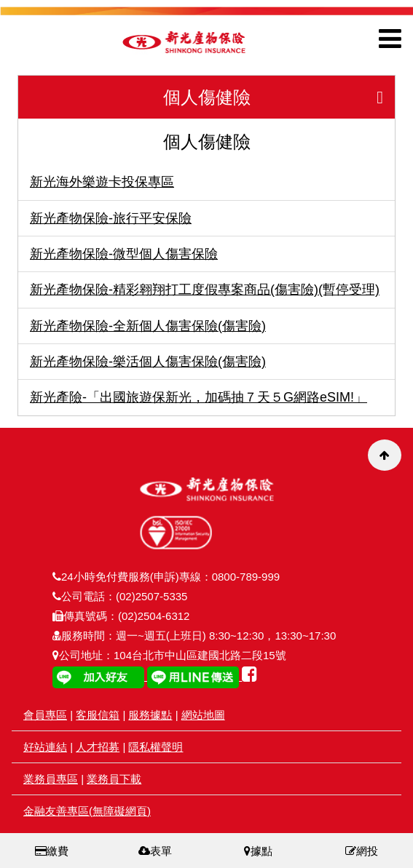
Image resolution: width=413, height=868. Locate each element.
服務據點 (150, 715)
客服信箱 (98, 715)
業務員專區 (51, 779)
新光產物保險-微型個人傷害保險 (124, 254)
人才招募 (98, 747)
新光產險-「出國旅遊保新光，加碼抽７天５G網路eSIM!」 (198, 397)
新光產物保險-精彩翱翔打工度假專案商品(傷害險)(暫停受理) (205, 290)
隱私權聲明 (156, 747)
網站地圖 (203, 715)
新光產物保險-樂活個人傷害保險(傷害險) (148, 362)
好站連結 (45, 747)
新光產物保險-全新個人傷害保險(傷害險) (148, 326)
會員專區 (45, 715)
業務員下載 (114, 779)
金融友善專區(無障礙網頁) (87, 811)
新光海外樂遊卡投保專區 (102, 182)
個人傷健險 (279, 97)
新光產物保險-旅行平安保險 (111, 218)
